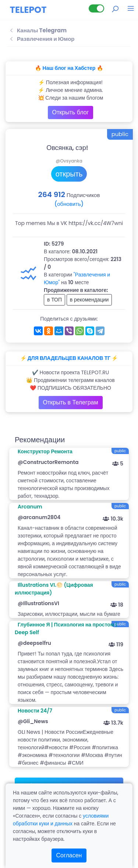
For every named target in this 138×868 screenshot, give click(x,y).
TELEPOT (28, 10)
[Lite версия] (96, 8)
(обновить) (69, 204)
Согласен (69, 855)
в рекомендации (89, 300)
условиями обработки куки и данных (61, 820)
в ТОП (54, 300)
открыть (69, 174)
